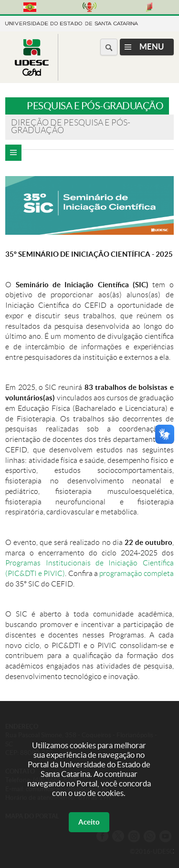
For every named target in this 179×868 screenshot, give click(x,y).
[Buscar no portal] (109, 47)
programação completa (137, 573)
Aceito (89, 822)
